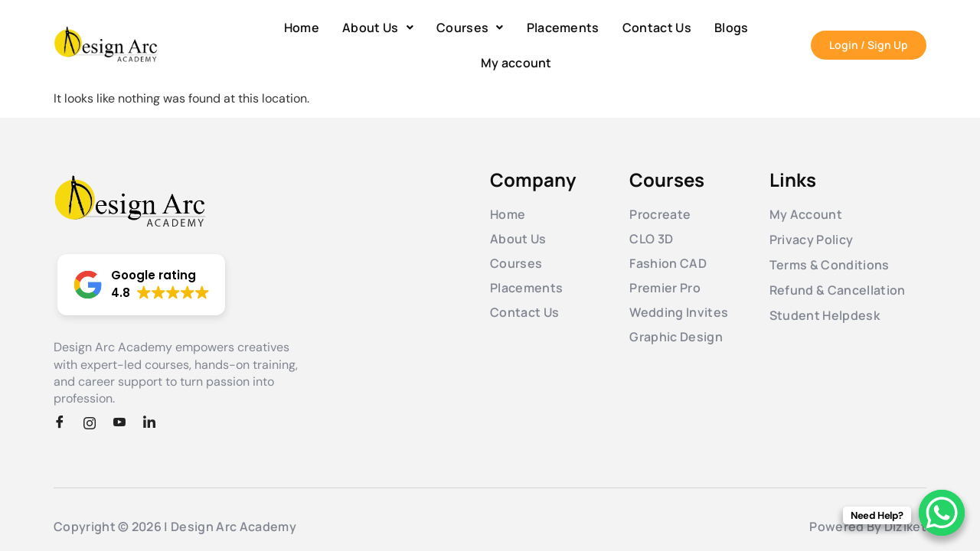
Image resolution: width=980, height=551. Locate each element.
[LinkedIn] (155, 423)
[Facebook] (65, 423)
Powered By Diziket (868, 527)
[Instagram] (95, 423)
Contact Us (657, 28)
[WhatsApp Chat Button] (942, 513)
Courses (470, 28)
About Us (378, 28)
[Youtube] (125, 423)
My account (516, 63)
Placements (563, 28)
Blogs (732, 28)
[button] (378, 28)
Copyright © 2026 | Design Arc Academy (175, 527)
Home (302, 28)
